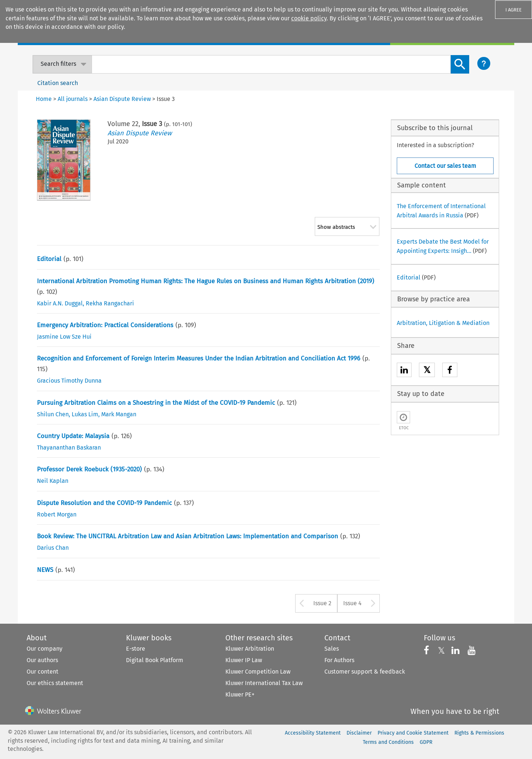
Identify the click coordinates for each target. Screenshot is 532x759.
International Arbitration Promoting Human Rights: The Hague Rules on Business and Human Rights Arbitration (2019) (206, 281)
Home (44, 99)
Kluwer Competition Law (258, 672)
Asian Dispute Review (140, 133)
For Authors (339, 660)
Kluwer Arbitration (250, 649)
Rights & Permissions (479, 733)
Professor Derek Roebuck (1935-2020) (89, 469)
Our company (45, 649)
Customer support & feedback (365, 672)
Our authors (42, 660)
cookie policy (309, 18)
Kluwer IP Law (244, 660)
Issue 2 (322, 603)
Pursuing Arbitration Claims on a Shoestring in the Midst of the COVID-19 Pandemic (156, 403)
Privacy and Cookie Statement (413, 733)
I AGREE (514, 10)
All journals (73, 99)
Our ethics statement (55, 683)
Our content (42, 672)
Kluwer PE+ (240, 694)
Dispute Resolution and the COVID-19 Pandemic (104, 503)
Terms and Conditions (388, 742)
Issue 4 (352, 603)
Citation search (58, 83)
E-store (136, 649)
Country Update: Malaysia (73, 436)
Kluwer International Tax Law (264, 683)
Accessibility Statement (313, 733)
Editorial (49, 259)
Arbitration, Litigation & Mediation (443, 323)
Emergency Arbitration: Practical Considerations (105, 325)
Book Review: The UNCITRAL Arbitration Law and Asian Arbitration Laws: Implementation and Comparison (187, 536)
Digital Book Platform (155, 660)
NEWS (45, 570)
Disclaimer (359, 733)
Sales (332, 649)
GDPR (426, 742)
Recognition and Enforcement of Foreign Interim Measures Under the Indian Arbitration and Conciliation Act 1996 (199, 358)
